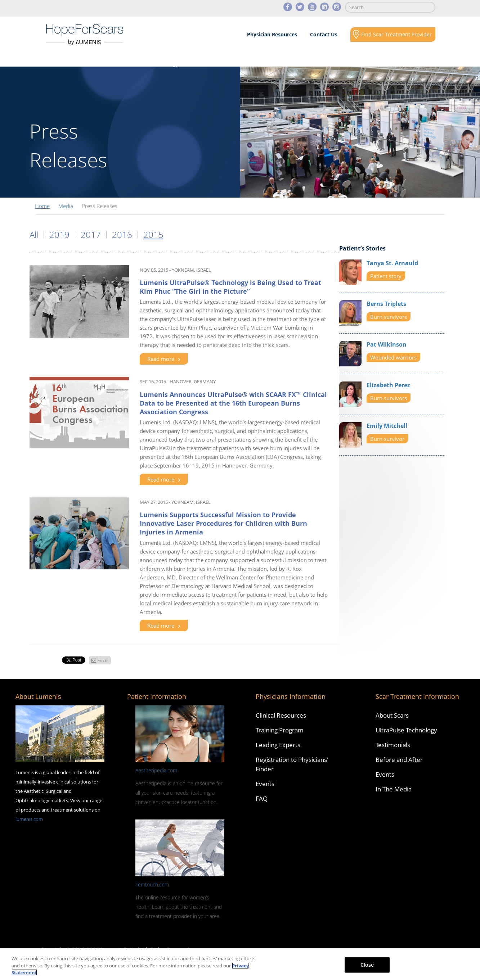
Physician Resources (272, 34)
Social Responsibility (378, 63)
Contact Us (324, 34)
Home (42, 206)
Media (306, 63)
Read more (164, 359)
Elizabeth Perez (388, 385)
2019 (59, 235)
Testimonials (393, 745)
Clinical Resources (281, 715)
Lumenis (85, 35)
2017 (91, 235)
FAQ (262, 798)
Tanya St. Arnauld (392, 263)
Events (265, 784)
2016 (122, 235)
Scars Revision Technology (143, 63)
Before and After (399, 760)
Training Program (280, 730)
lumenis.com (29, 819)
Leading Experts (278, 745)
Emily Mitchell (387, 426)
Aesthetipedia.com (156, 770)
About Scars (63, 63)
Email (103, 660)
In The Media (394, 789)
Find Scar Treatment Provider (396, 34)
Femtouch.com (152, 884)
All (34, 235)
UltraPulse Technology (406, 730)
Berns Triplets (386, 304)
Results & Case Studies (231, 63)
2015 (153, 235)
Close (367, 964)
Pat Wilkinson (387, 344)
